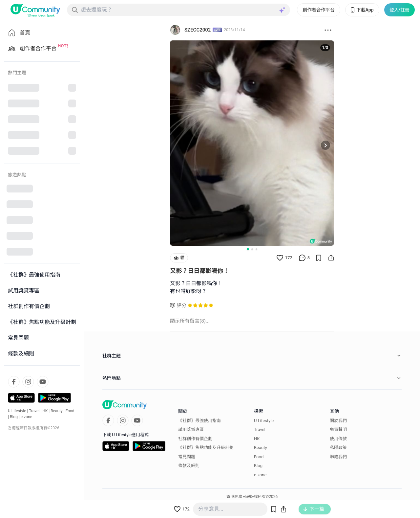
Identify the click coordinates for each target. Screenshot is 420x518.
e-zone (26, 417)
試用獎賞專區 (191, 429)
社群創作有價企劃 (195, 439)
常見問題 (187, 457)
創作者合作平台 (319, 10)
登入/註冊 (399, 10)
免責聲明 (338, 429)
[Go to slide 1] (248, 249)
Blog (14, 417)
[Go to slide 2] (252, 249)
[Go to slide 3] (256, 249)
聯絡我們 (338, 457)
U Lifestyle (17, 411)
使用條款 (338, 439)
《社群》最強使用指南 (199, 421)
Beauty (57, 411)
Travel (34, 411)
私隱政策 (338, 448)
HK (45, 411)
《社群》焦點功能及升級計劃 (206, 448)
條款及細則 (189, 466)
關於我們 (338, 421)
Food (70, 411)
